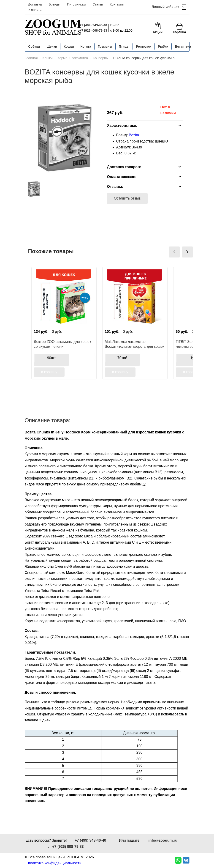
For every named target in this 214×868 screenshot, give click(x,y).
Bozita (134, 135)
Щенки (52, 47)
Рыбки (163, 47)
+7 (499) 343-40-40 (93, 25)
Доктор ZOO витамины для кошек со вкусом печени (62, 344)
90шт (51, 358)
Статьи (98, 4)
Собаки (34, 47)
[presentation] (174, 252)
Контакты (117, 4)
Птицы (124, 47)
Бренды (55, 4)
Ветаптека (183, 47)
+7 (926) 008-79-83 (93, 30)
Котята (86, 47)
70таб (122, 358)
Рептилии (144, 47)
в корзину (49, 372)
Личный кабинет (169, 7)
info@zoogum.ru (163, 840)
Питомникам (76, 4)
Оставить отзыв (127, 198)
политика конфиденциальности (55, 863)
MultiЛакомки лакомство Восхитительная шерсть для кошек (135, 344)
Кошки (69, 47)
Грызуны (105, 47)
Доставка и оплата (35, 7)
